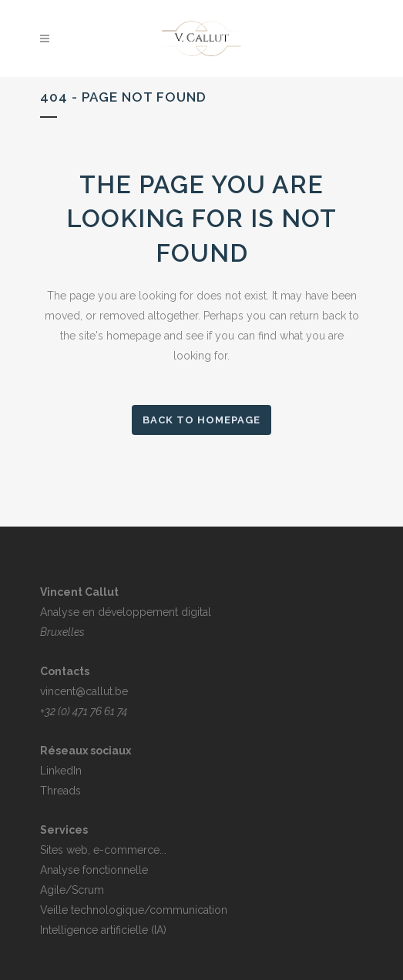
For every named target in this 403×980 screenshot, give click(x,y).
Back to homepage (201, 420)
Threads (60, 791)
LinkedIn (61, 771)
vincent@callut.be (84, 691)
